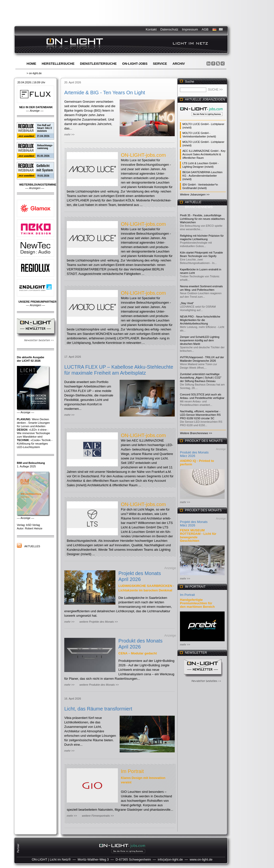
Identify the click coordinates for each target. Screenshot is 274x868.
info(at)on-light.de (170, 859)
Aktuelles (32, 546)
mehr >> (69, 134)
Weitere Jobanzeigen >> (195, 194)
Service (160, 64)
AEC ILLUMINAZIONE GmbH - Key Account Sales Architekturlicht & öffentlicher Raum (204, 154)
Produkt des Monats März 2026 (194, 454)
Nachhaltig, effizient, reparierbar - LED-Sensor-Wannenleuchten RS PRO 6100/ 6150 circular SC (200, 415)
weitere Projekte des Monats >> (99, 622)
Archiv (179, 64)
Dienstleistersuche (98, 64)
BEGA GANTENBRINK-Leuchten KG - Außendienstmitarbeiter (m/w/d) (202, 176)
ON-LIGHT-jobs (135, 64)
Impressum (190, 29)
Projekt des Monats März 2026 (194, 524)
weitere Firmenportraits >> (98, 816)
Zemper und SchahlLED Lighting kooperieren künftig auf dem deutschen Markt (200, 340)
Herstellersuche (58, 64)
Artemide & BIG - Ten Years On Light (105, 93)
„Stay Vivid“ (187, 303)
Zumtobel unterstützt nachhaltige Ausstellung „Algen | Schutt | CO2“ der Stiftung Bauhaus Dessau (201, 378)
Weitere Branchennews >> (196, 433)
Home (31, 64)
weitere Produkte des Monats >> (99, 685)
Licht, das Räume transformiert (98, 709)
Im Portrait (132, 771)
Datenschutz (169, 29)
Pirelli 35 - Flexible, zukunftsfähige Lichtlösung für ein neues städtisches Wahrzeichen (202, 219)
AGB (205, 29)
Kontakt (151, 29)
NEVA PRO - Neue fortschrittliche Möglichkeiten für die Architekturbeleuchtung (200, 320)
